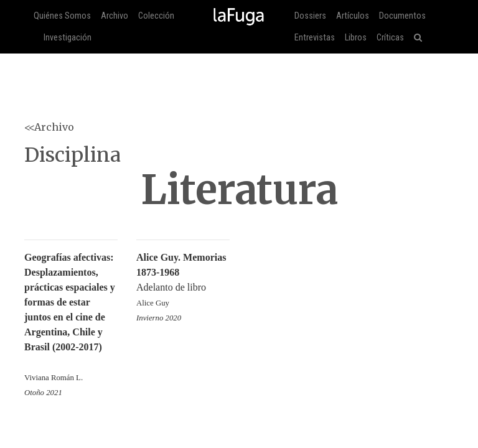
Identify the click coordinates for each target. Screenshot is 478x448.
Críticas (390, 38)
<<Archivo (49, 127)
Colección (156, 16)
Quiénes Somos (62, 16)
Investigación (68, 38)
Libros (356, 38)
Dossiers (310, 16)
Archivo (115, 16)
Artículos (353, 16)
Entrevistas (315, 38)
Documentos (402, 16)
